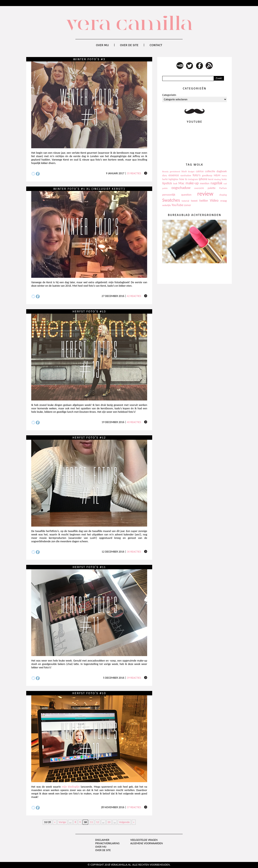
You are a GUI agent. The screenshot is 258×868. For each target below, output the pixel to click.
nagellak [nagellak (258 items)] (216, 183)
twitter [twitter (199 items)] (204, 201)
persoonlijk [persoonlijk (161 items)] (169, 195)
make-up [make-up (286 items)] (192, 183)
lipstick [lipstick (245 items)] (167, 183)
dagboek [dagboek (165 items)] (222, 171)
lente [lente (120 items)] (224, 179)
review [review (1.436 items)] (205, 194)
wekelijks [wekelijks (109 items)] (167, 205)
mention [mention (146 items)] (204, 183)
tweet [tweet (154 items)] (194, 201)
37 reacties (134, 807)
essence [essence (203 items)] (174, 175)
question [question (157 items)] (186, 195)
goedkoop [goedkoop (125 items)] (207, 175)
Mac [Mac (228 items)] (181, 183)
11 (92, 822)
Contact (156, 45)
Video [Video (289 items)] (214, 200)
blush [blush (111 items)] (184, 171)
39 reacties (134, 678)
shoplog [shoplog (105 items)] (223, 195)
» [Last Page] (134, 822)
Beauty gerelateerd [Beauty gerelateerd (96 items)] (171, 172)
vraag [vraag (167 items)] (223, 201)
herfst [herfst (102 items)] (165, 179)
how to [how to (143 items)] (183, 179)
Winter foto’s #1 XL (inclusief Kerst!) (89, 189)
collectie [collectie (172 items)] (210, 171)
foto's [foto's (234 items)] (197, 175)
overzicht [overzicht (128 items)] (199, 188)
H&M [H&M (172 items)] (217, 175)
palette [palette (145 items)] (212, 188)
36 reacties (134, 552)
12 (98, 822)
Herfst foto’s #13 (89, 311)
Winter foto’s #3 (89, 59)
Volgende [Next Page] (124, 822)
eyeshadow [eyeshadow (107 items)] (186, 175)
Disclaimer (102, 840)
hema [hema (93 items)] (224, 176)
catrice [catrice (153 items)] (200, 171)
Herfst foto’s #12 (89, 438)
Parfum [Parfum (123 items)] (223, 188)
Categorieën (169, 95)
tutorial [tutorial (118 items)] (185, 201)
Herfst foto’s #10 (89, 693)
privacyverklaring (108, 843)
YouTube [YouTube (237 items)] (177, 205)
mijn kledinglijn (71, 787)
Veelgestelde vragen (144, 840)
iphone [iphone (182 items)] (203, 179)
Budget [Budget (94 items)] (191, 172)
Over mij (102, 45)
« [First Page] (55, 822)
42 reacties (134, 296)
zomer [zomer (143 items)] (188, 205)
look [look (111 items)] (175, 184)
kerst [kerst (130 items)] (211, 179)
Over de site (129, 45)
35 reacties (134, 173)
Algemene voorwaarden (146, 843)
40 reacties (134, 422)
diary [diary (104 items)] (165, 175)
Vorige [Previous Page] (62, 822)
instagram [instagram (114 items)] (193, 179)
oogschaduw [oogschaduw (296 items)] (181, 188)
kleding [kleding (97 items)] (217, 179)
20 (109, 822)
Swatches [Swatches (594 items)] (171, 200)
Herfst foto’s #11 (89, 567)
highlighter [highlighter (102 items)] (173, 179)
